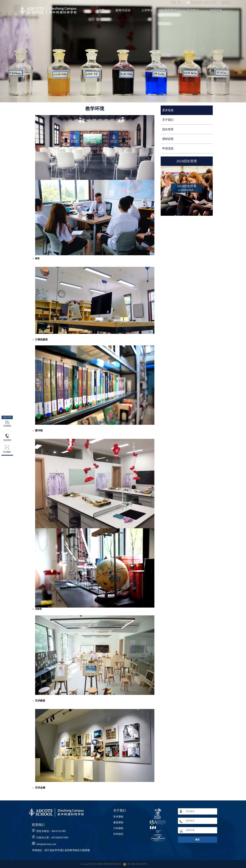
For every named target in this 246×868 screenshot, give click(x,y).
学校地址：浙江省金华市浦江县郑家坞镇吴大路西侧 (61, 850)
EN (179, 3)
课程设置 (168, 139)
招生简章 (168, 129)
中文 (174, 3)
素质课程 (118, 822)
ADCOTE (7, 417)
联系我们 (226, 3)
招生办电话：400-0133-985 (51, 831)
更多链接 (168, 110)
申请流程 (168, 148)
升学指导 (118, 834)
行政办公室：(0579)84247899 (52, 838)
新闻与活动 (123, 10)
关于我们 (170, 10)
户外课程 (118, 828)
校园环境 (216, 10)
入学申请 (147, 10)
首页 (102, 10)
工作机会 (193, 10)
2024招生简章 (187, 161)
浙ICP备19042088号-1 (138, 864)
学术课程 (118, 817)
